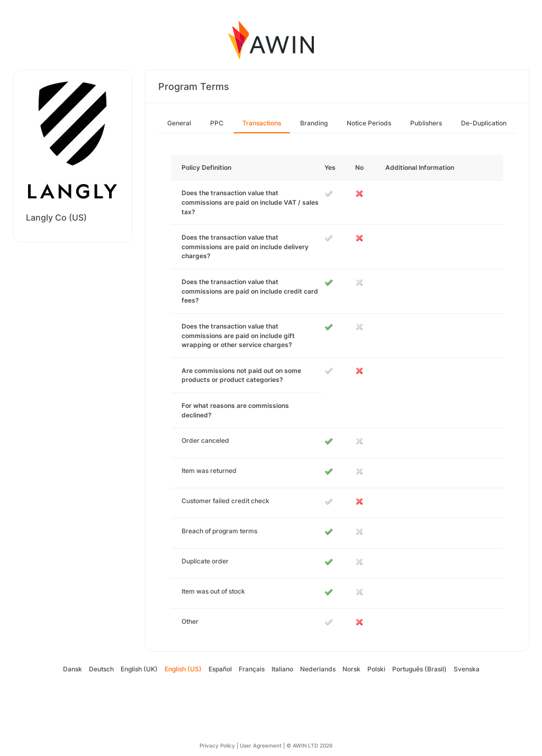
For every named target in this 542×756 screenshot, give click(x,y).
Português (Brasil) (419, 669)
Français (252, 669)
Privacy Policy (217, 745)
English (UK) (139, 669)
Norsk (351, 669)
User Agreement (261, 745)
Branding (314, 123)
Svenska (467, 669)
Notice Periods (369, 123)
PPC (217, 123)
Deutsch (101, 669)
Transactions (262, 123)
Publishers (426, 123)
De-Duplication (484, 123)
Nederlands (318, 669)
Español (220, 669)
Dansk (73, 669)
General (179, 123)
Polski (376, 669)
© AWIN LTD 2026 (309, 745)
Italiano (282, 669)
